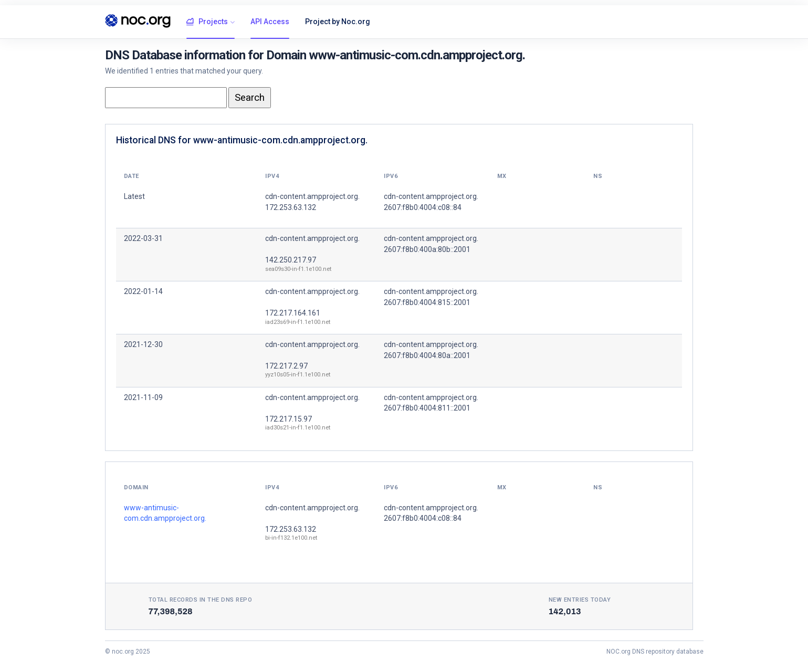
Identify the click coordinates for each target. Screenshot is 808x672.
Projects (207, 22)
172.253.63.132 (291, 529)
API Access (270, 22)
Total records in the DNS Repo (201, 600)
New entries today (580, 600)
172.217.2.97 (286, 366)
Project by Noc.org (338, 22)
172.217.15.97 (288, 419)
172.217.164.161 (293, 313)
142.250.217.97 (291, 260)
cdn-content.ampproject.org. (312, 238)
